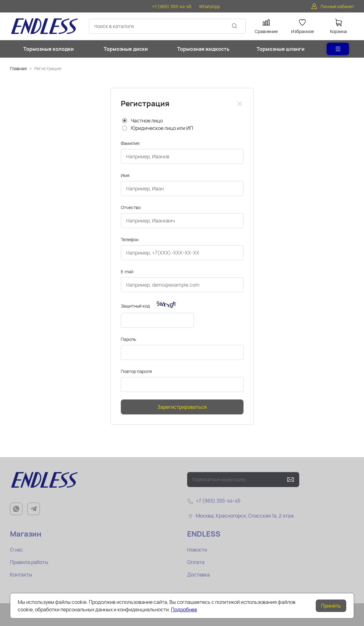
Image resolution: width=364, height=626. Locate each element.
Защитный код (135, 306)
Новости (197, 550)
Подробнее (184, 609)
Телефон (130, 239)
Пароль (128, 339)
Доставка (199, 575)
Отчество (131, 207)
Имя (125, 175)
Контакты (21, 575)
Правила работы (29, 562)
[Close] (240, 104)
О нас (17, 550)
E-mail (127, 272)
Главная (18, 68)
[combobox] (167, 26)
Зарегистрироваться (182, 407)
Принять (331, 606)
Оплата (196, 562)
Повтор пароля (136, 371)
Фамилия (130, 143)
